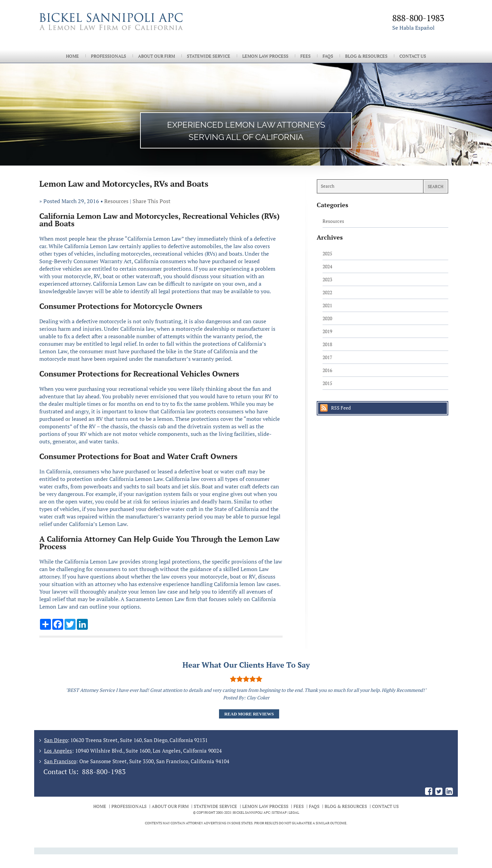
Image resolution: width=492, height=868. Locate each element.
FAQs (328, 56)
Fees (305, 56)
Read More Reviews (249, 714)
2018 (327, 344)
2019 (327, 331)
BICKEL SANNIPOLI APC (251, 813)
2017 (327, 357)
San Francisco (60, 761)
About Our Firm (156, 56)
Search (436, 187)
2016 (327, 370)
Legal (294, 813)
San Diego (56, 740)
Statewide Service (209, 56)
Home (72, 56)
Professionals (108, 56)
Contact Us (413, 56)
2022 (327, 292)
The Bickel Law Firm (140, 30)
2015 (327, 383)
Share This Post (152, 201)
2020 (327, 318)
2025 (327, 253)
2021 (327, 305)
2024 (327, 266)
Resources (116, 201)
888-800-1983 (104, 772)
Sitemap (279, 813)
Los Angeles (58, 751)
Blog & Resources (366, 56)
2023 (327, 279)
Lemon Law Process (265, 56)
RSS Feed (341, 408)
